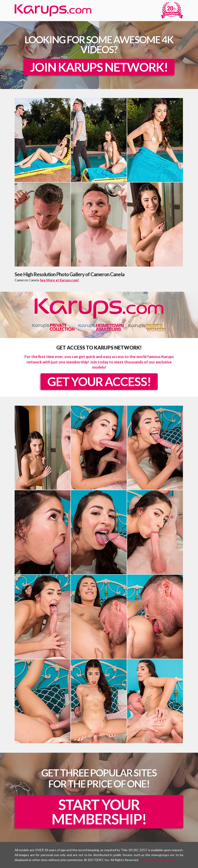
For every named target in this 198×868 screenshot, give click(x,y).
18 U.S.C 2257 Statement (159, 860)
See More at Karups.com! (60, 280)
